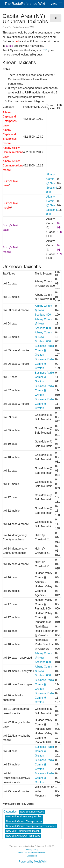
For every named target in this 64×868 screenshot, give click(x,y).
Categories (10, 812)
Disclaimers (32, 856)
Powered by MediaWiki (33, 862)
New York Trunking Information (23, 831)
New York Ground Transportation (24, 821)
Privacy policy (32, 849)
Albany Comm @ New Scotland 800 (52, 183)
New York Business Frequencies (24, 816)
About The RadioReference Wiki (32, 853)
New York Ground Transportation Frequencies (31, 826)
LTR (44, 50)
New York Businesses (32, 812)
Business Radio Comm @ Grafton (44, 350)
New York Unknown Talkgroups (23, 836)
